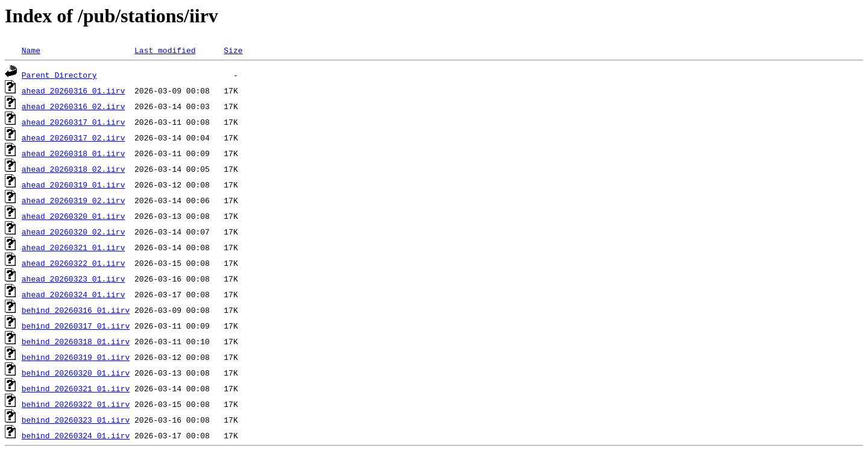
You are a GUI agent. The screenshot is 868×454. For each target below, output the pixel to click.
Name (31, 50)
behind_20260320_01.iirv (76, 373)
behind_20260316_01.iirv (76, 310)
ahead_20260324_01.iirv (74, 294)
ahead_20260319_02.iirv (74, 200)
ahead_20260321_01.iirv (74, 247)
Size (233, 50)
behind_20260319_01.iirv (76, 357)
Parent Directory (59, 75)
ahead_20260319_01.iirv (74, 184)
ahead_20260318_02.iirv (74, 169)
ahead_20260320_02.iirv (74, 232)
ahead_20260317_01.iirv (74, 122)
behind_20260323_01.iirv (76, 420)
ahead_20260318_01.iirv (74, 153)
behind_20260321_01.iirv (76, 388)
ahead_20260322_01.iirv (74, 263)
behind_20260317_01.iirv (76, 326)
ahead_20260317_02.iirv (74, 137)
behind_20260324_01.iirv (76, 435)
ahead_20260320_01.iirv (74, 216)
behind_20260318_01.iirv (76, 341)
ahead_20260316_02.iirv (74, 106)
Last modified (165, 50)
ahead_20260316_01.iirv (74, 90)
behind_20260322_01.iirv (76, 404)
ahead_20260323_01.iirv (74, 279)
